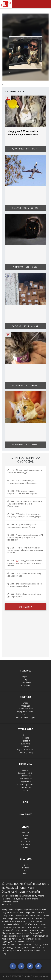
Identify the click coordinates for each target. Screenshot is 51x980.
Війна (26, 874)
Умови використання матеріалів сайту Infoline (23, 896)
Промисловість (26, 779)
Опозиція (26, 706)
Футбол (26, 833)
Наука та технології (26, 750)
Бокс (26, 836)
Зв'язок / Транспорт (26, 785)
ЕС (26, 871)
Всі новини (26, 607)
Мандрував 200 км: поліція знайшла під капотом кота (23, 133)
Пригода (26, 747)
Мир (26, 680)
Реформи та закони (26, 712)
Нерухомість (26, 782)
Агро (26, 790)
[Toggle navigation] (47, 4)
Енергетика (26, 776)
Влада (26, 703)
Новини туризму (26, 752)
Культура (26, 744)
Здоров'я (26, 741)
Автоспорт (26, 844)
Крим (26, 865)
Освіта (26, 735)
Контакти (6, 905)
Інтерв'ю (26, 715)
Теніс (26, 839)
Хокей (26, 847)
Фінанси (26, 770)
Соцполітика (26, 788)
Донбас (26, 868)
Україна (26, 677)
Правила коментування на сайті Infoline (20, 899)
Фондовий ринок (26, 773)
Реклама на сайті (10, 902)
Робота (26, 738)
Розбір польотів (26, 709)
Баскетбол (26, 842)
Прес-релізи (26, 683)
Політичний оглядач (26, 717)
